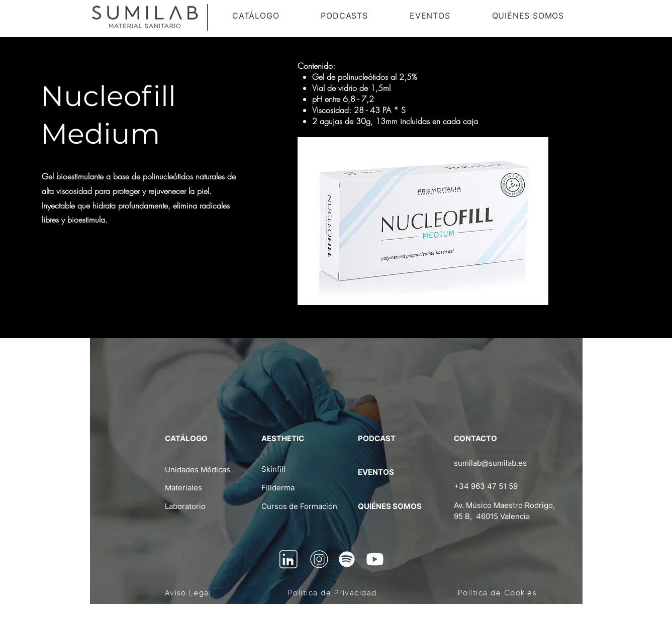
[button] (256, 16)
